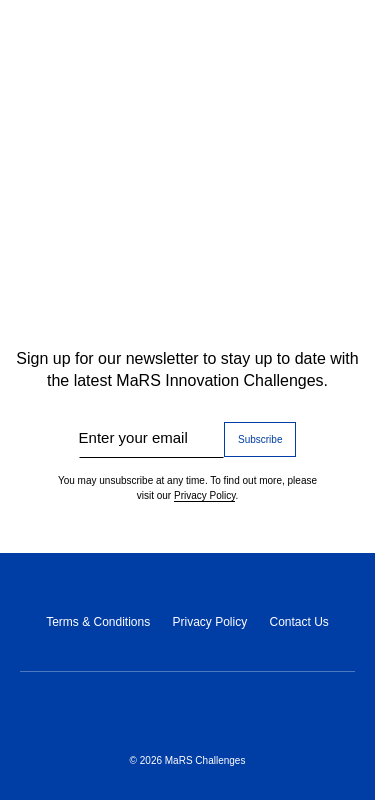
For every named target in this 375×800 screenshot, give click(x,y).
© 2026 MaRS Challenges (188, 760)
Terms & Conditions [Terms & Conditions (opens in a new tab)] (98, 622)
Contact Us (298, 622)
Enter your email (133, 437)
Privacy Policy (205, 495)
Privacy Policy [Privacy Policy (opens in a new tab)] (209, 622)
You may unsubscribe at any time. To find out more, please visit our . (187, 488)
